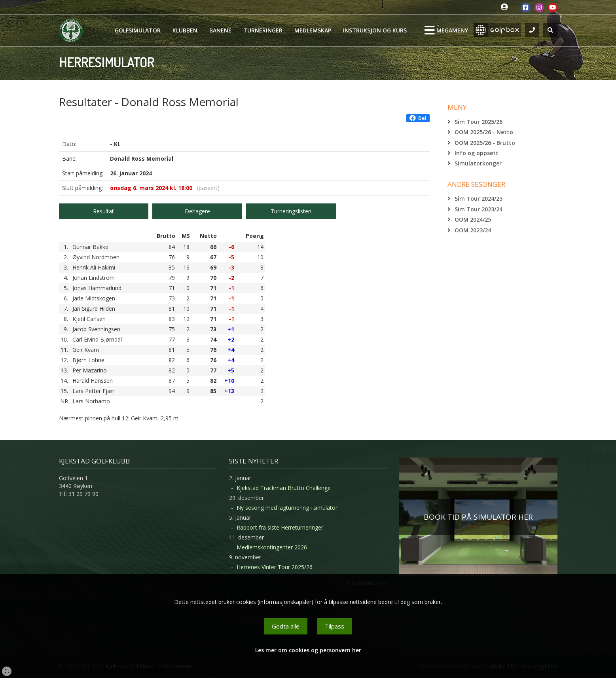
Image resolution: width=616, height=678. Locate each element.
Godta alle (286, 626)
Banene (220, 30)
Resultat (103, 211)
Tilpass (335, 626)
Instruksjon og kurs (375, 30)
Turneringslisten (291, 211)
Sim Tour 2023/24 (479, 209)
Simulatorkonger (478, 163)
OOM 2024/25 (473, 219)
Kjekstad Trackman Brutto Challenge (284, 488)
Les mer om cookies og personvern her (308, 650)
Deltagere (197, 211)
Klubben (185, 30)
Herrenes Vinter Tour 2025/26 (275, 567)
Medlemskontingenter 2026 (272, 547)
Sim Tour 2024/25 (479, 198)
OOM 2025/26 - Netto (484, 132)
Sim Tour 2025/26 (479, 122)
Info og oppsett (477, 153)
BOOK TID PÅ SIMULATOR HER (478, 517)
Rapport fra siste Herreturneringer (280, 527)
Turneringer (263, 30)
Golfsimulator (138, 30)
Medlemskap (313, 30)
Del (418, 118)
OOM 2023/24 (473, 230)
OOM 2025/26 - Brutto (485, 143)
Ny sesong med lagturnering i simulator (287, 508)
